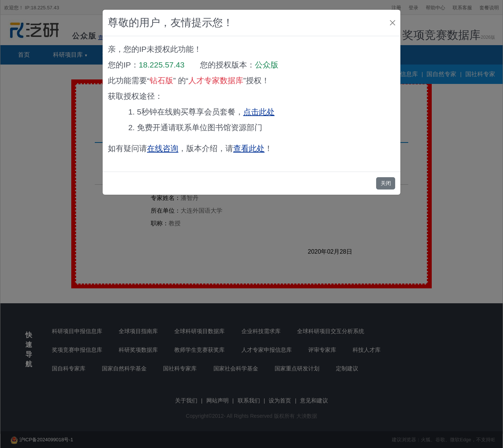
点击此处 (259, 112)
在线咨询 (163, 148)
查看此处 (249, 148)
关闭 (386, 183)
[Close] (393, 23)
